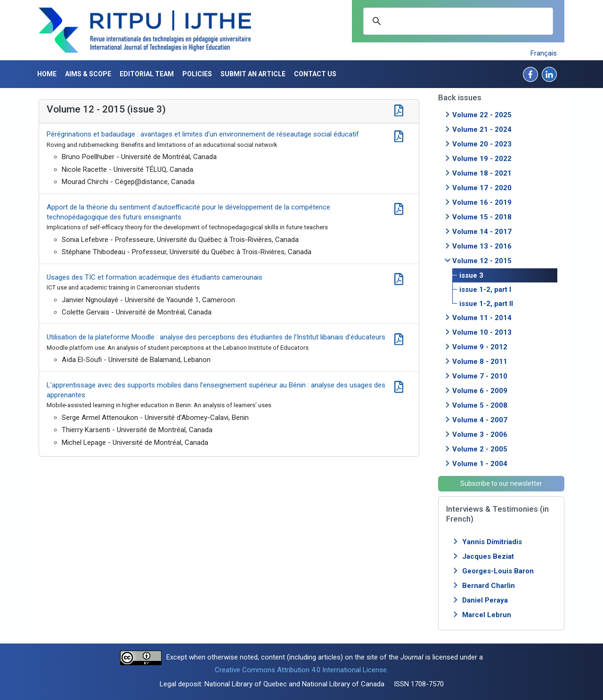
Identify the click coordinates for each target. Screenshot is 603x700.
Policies (197, 74)
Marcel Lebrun (487, 615)
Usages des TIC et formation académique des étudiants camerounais (155, 277)
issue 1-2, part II (486, 304)
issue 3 (471, 275)
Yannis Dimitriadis (492, 542)
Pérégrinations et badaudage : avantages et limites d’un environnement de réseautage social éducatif (203, 134)
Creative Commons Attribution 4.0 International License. (301, 670)
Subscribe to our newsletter (501, 483)
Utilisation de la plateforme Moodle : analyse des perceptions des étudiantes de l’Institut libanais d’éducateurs (216, 337)
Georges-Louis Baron (498, 571)
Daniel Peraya (485, 600)
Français (544, 53)
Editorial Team (147, 74)
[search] (457, 21)
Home (47, 74)
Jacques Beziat (488, 556)
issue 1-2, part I (485, 290)
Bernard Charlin (489, 586)
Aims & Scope (88, 74)
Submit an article (253, 74)
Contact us (315, 74)
